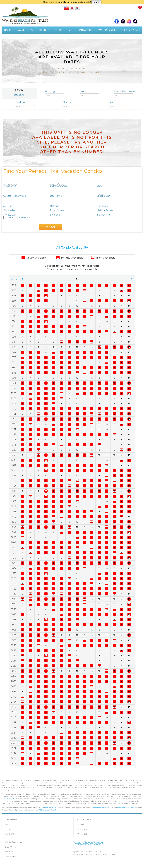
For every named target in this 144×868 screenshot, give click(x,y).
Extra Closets (57, 210)
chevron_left (22, 279)
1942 (14, 650)
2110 (14, 707)
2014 (14, 661)
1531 (14, 512)
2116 (14, 712)
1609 (14, 548)
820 (14, 378)
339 (14, 301)
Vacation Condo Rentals (126, 808)
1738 (14, 609)
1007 (14, 398)
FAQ (70, 30)
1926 (14, 640)
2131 (14, 748)
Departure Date (59, 186)
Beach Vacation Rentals (101, 808)
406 (14, 306)
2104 (14, 702)
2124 (14, 733)
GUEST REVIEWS (130, 30)
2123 (14, 728)
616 (14, 342)
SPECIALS (44, 30)
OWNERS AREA (106, 30)
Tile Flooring (103, 215)
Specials (80, 824)
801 (14, 368)
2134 (14, 753)
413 (14, 311)
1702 (14, 578)
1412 (14, 465)
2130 (14, 743)
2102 (14, 697)
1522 (14, 496)
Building (54, 94)
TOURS (58, 30)
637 (14, 357)
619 (14, 347)
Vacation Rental (50, 808)
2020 (14, 671)
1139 (14, 409)
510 (14, 316)
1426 (14, 476)
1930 (14, 645)
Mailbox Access (105, 210)
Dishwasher (10, 210)
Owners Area (10, 857)
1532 (14, 517)
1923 (14, 630)
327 (14, 290)
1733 (14, 599)
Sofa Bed (55, 215)
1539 (14, 522)
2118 (14, 717)
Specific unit (103, 196)
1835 (14, 620)
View (90, 94)
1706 (14, 584)
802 (14, 373)
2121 (14, 722)
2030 (14, 681)
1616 (14, 558)
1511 (14, 491)
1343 (14, 455)
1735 (14, 604)
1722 (14, 589)
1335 (14, 450)
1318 (14, 445)
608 (14, 337)
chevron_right (132, 279)
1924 (14, 635)
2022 (14, 676)
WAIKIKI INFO (25, 30)
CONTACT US (85, 30)
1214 (14, 419)
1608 (14, 542)
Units (14, 279)
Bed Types (103, 206)
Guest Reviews (11, 819)
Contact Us (9, 829)
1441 (14, 481)
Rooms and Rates (84, 819)
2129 (14, 738)
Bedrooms (25, 104)
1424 (14, 470)
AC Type (8, 206)
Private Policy (94, 854)
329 (14, 296)
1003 (14, 393)
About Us (9, 852)
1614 (14, 553)
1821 (14, 614)
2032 (14, 686)
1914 (14, 625)
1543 (14, 527)
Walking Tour (11, 834)
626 (14, 352)
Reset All (19, 95)
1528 (14, 506)
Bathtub (55, 206)
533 (14, 332)
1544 (14, 532)
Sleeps (72, 104)
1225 (14, 424)
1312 (14, 440)
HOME (8, 30)
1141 (14, 414)
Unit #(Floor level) (125, 94)
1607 (14, 537)
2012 (14, 656)
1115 (14, 404)
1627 (14, 568)
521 (14, 326)
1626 (14, 563)
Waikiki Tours (82, 829)
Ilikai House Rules (8, 799)
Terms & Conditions (108, 854)
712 (14, 362)
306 (14, 285)
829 (14, 383)
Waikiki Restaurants (13, 842)
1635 (14, 573)
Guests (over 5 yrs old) (15, 196)
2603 (14, 764)
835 (14, 388)
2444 (14, 758)
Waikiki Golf (82, 834)
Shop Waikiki (10, 847)
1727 (14, 594)
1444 (14, 486)
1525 (14, 501)
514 (14, 321)
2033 (14, 692)
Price (119, 104)
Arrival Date (10, 186)
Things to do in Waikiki (48, 810)
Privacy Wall (10, 215)
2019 (14, 666)
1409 (14, 460)
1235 (14, 434)
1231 (14, 429)
